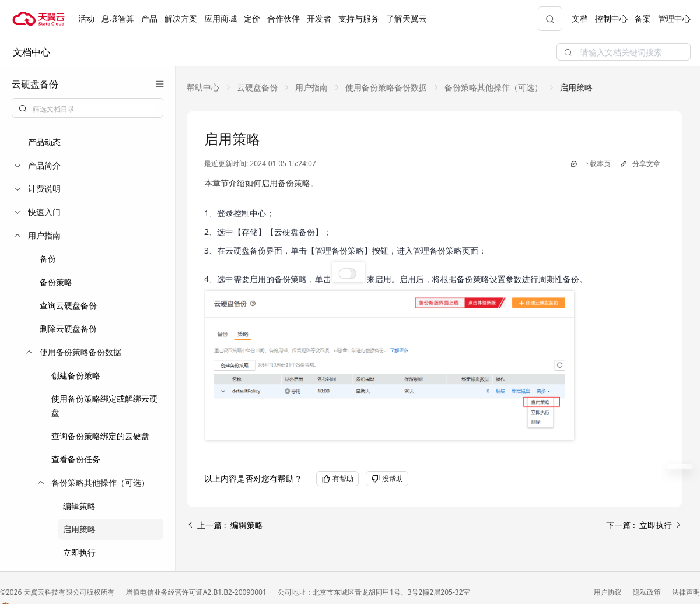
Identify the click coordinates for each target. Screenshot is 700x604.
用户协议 (609, 592)
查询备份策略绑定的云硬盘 (100, 436)
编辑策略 (79, 506)
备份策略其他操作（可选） (494, 87)
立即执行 (79, 552)
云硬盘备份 (257, 87)
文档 (580, 18)
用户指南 (311, 87)
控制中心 (611, 18)
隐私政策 (648, 592)
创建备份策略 (76, 375)
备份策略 (56, 282)
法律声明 (686, 592)
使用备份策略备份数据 (386, 87)
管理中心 (674, 18)
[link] (203, 87)
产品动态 (44, 142)
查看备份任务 (76, 459)
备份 (48, 259)
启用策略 (79, 529)
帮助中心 (203, 87)
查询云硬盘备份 (68, 305)
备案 (643, 18)
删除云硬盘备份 (68, 329)
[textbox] (94, 109)
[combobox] (87, 108)
